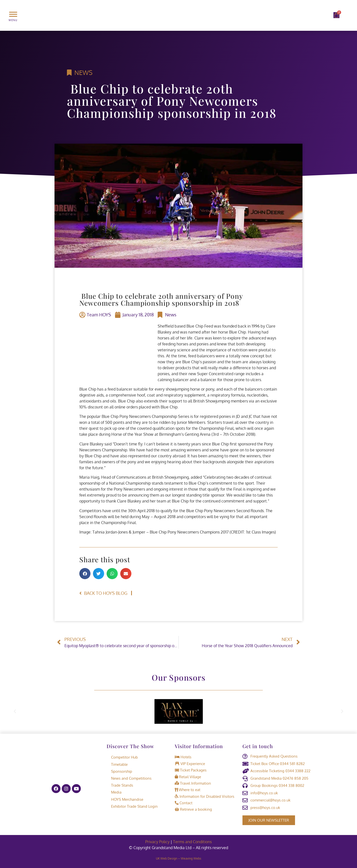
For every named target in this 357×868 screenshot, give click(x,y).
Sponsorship (119, 771)
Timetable (117, 764)
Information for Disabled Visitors (205, 795)
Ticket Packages (191, 770)
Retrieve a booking (193, 808)
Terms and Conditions (192, 842)
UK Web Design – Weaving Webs (179, 858)
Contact (184, 802)
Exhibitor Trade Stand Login (132, 806)
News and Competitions (129, 778)
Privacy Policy (157, 842)
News (83, 72)
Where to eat (188, 789)
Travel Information (193, 783)
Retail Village (188, 776)
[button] (85, 574)
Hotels (183, 757)
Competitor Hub (122, 757)
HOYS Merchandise (125, 799)
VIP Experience (190, 763)
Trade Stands (120, 785)
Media (114, 792)
